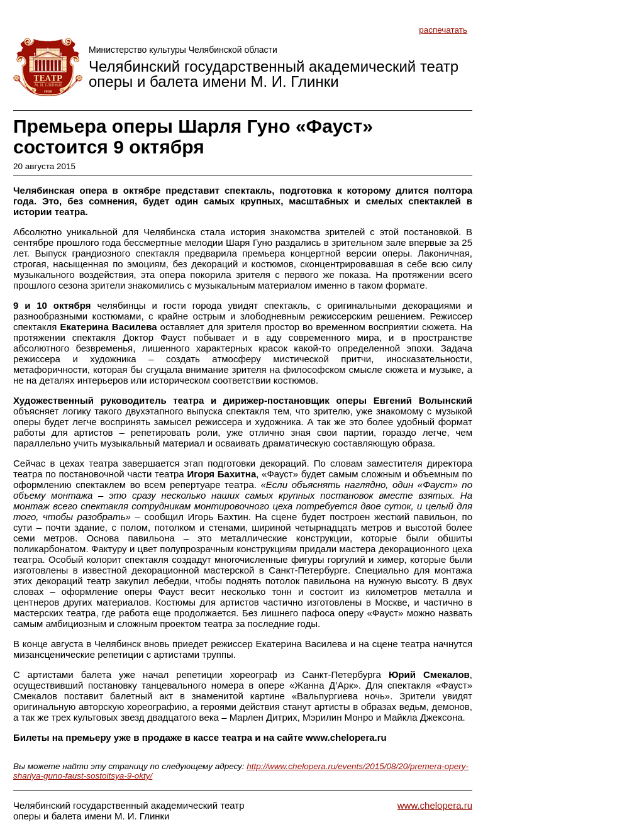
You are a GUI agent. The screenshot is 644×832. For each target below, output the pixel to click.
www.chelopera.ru (435, 805)
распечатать (443, 30)
